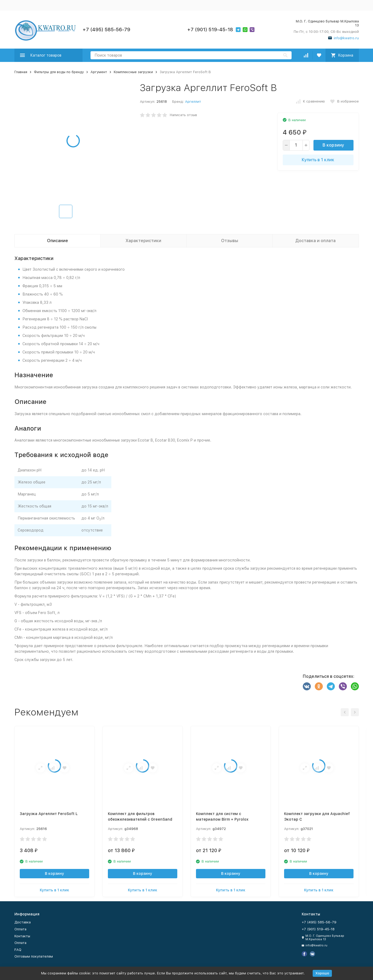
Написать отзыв (183, 115)
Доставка (23, 922)
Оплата (20, 929)
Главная (21, 72)
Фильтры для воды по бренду (59, 72)
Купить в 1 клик (318, 160)
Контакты (22, 936)
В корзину (333, 145)
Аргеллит (193, 102)
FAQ (18, 950)
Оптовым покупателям (34, 956)
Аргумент (99, 72)
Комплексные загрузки (133, 72)
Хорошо (322, 973)
